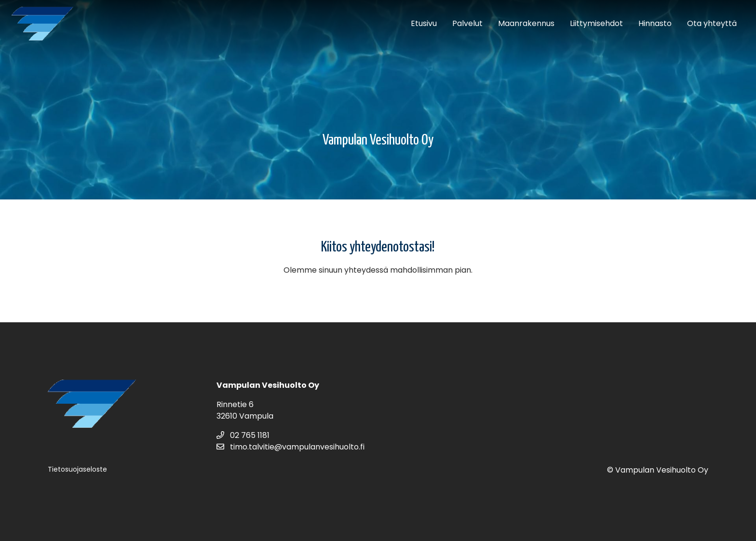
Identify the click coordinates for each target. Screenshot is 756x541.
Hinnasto (655, 23)
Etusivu (424, 23)
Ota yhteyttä (712, 23)
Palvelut (467, 23)
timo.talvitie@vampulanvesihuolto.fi (290, 447)
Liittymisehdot (596, 23)
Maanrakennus (526, 23)
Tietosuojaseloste (77, 469)
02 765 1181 (243, 435)
